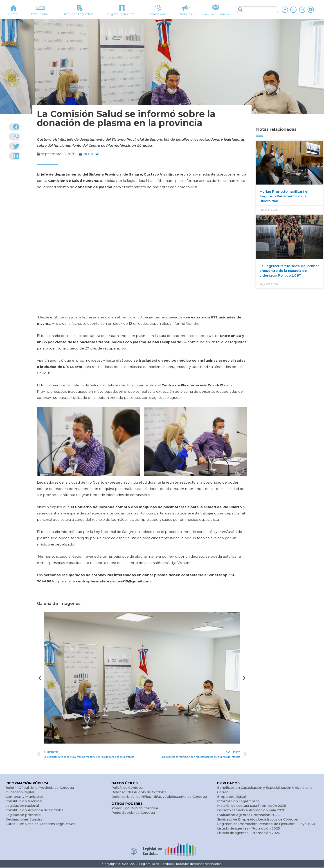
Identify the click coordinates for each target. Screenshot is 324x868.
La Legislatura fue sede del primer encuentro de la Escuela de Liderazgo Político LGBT (289, 271)
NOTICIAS (92, 154)
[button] (40, 678)
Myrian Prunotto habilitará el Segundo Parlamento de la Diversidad (284, 196)
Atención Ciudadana (215, 14)
